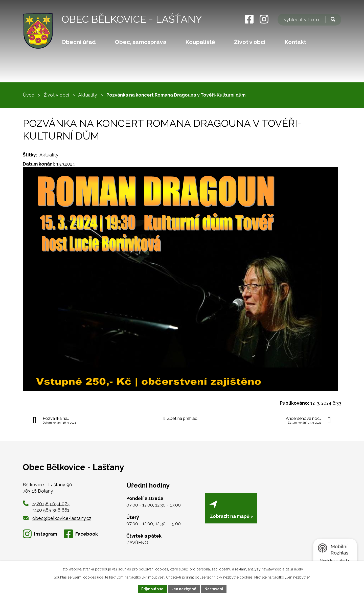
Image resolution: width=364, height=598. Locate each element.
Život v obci (250, 42)
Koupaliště (200, 42)
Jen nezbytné (184, 589)
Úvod (29, 95)
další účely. (294, 569)
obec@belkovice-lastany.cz (57, 518)
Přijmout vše (152, 589)
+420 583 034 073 (51, 504)
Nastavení (214, 589)
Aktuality (88, 95)
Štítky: (30, 155)
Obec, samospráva (141, 42)
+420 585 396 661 (51, 510)
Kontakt (295, 42)
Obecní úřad (79, 42)
